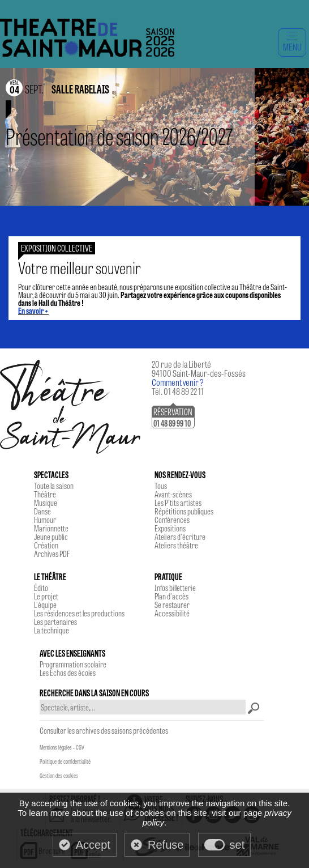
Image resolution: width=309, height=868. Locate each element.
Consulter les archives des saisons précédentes (104, 730)
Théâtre (45, 494)
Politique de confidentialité (65, 761)
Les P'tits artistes (178, 503)
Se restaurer (172, 605)
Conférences (172, 520)
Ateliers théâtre (176, 545)
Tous (161, 486)
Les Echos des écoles (68, 673)
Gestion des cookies (59, 776)
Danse (42, 511)
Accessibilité (172, 613)
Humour (45, 520)
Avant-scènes (173, 494)
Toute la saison (54, 486)
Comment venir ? (178, 382)
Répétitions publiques (184, 511)
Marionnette (51, 528)
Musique (46, 503)
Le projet (46, 596)
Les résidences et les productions (79, 613)
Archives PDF (52, 554)
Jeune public (51, 537)
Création (46, 545)
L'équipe (45, 605)
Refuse (166, 845)
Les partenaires (55, 622)
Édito (41, 588)
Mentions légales (56, 747)
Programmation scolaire (73, 664)
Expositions (170, 528)
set (237, 845)
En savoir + (33, 310)
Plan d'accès (171, 596)
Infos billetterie (175, 588)
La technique (51, 630)
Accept (93, 845)
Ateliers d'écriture (180, 537)
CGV (80, 747)
